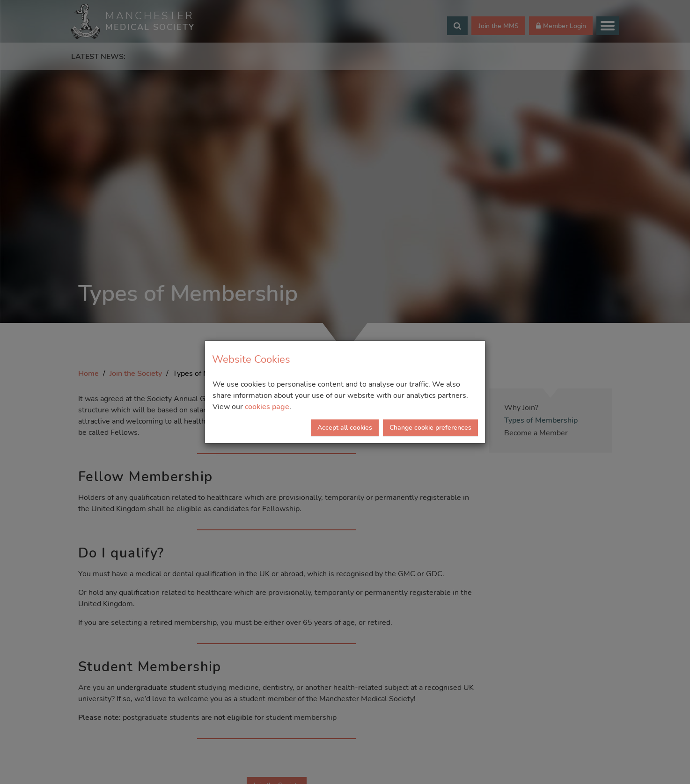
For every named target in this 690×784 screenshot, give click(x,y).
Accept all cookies (345, 428)
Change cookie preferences (430, 428)
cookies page (267, 407)
